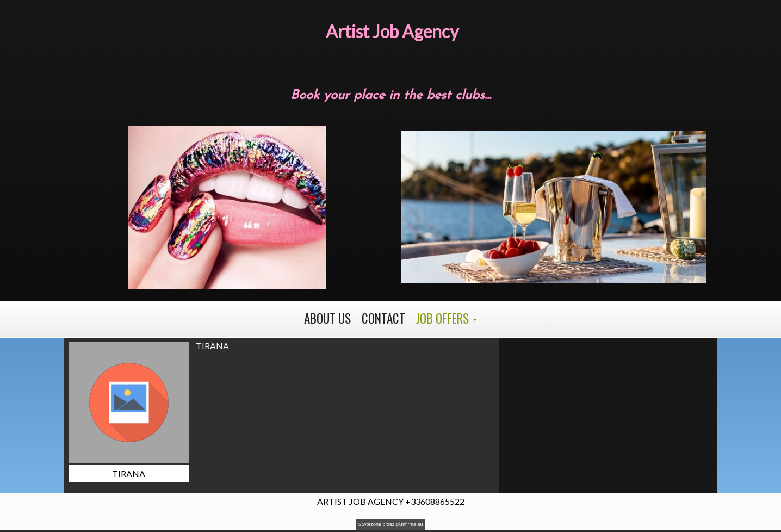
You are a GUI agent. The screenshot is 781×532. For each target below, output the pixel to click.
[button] (447, 319)
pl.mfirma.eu (410, 524)
